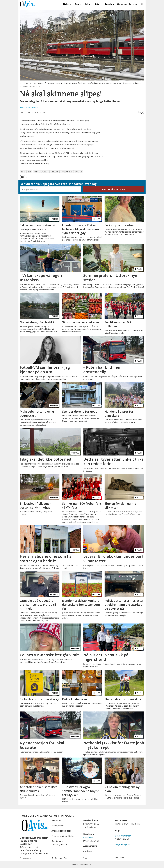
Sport (78, 4)
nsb (29, 172)
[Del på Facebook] (139, 112)
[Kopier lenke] (142, 112)
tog (23, 172)
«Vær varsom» (41, 853)
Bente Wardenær (123, 836)
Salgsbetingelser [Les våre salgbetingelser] (123, 844)
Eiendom (110, 4)
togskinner (66, 172)
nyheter (78, 172)
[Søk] (141, 4)
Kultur (87, 4)
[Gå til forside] (28, 4)
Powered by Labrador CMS (82, 864)
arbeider (54, 172)
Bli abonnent (123, 4)
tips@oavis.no (90, 837)
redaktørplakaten (29, 850)
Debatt (98, 4)
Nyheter (67, 4)
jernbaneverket (41, 172)
